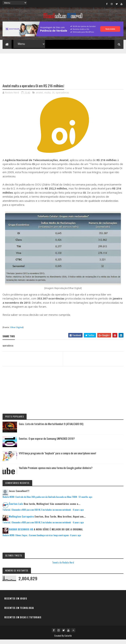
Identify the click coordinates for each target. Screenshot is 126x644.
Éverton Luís (16, 508)
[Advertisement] (63, 70)
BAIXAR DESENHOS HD (21, 534)
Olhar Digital (16, 332)
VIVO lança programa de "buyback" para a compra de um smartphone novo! (57, 457)
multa (47, 97)
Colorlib (68, 640)
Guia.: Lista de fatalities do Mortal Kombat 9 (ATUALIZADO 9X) (51, 428)
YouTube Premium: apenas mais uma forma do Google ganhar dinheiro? (56, 472)
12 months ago (85, 501)
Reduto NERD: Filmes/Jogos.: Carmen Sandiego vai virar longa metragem (36, 540)
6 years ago (78, 514)
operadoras (62, 97)
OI (53, 97)
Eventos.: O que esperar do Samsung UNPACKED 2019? (47, 443)
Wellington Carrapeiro (21, 521)
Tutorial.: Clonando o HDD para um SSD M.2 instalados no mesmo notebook (37, 514)
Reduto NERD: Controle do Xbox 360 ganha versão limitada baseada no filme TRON (40, 501)
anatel (39, 97)
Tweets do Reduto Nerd (63, 567)
